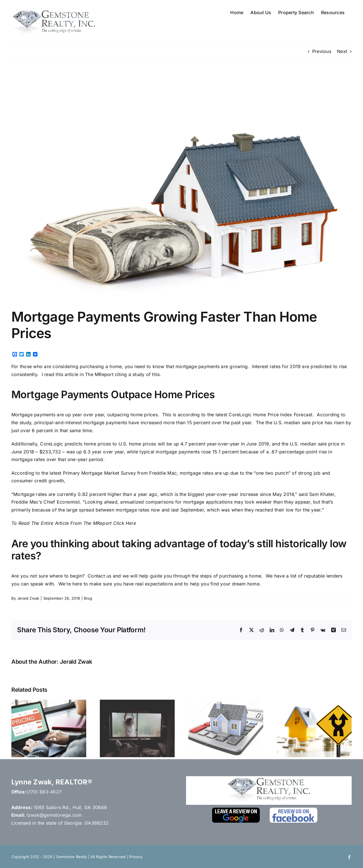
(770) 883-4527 (44, 792)
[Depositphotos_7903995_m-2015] (181, 187)
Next (342, 51)
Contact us (99, 576)
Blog (88, 598)
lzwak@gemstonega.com (54, 815)
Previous (322, 51)
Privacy (136, 857)
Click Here (125, 523)
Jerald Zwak (28, 598)
